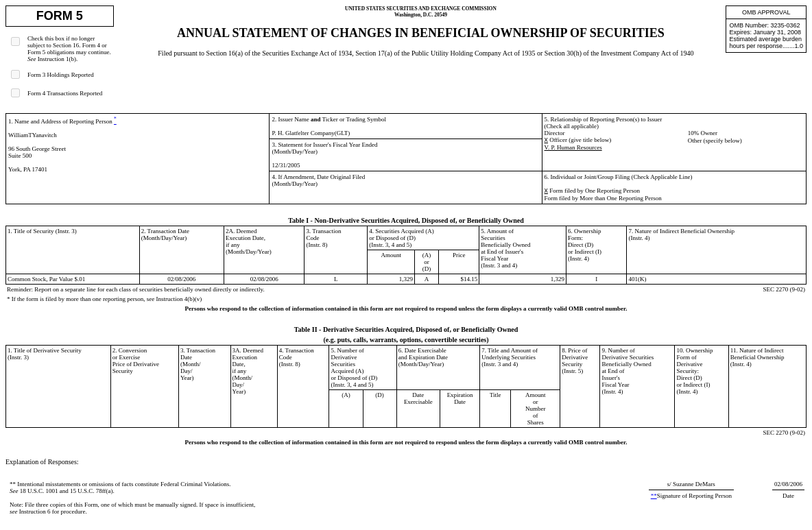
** (654, 496)
